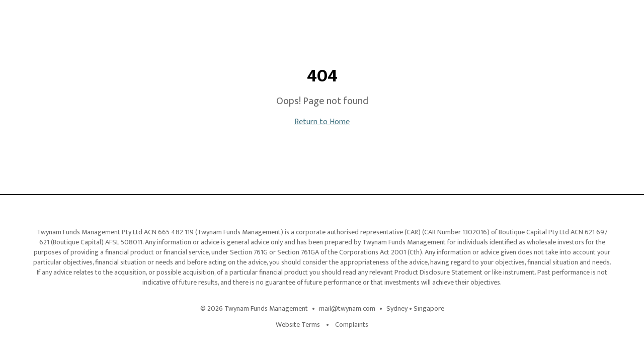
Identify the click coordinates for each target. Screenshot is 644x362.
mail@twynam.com (347, 309)
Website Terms (298, 325)
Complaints (352, 325)
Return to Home (322, 122)
